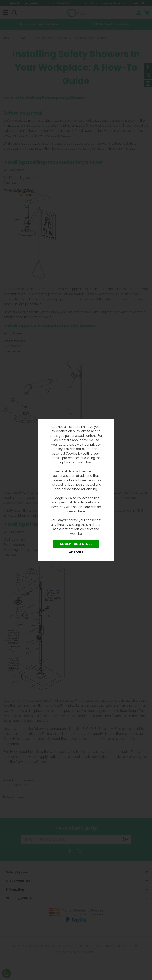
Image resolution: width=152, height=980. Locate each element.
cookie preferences (66, 458)
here (81, 511)
